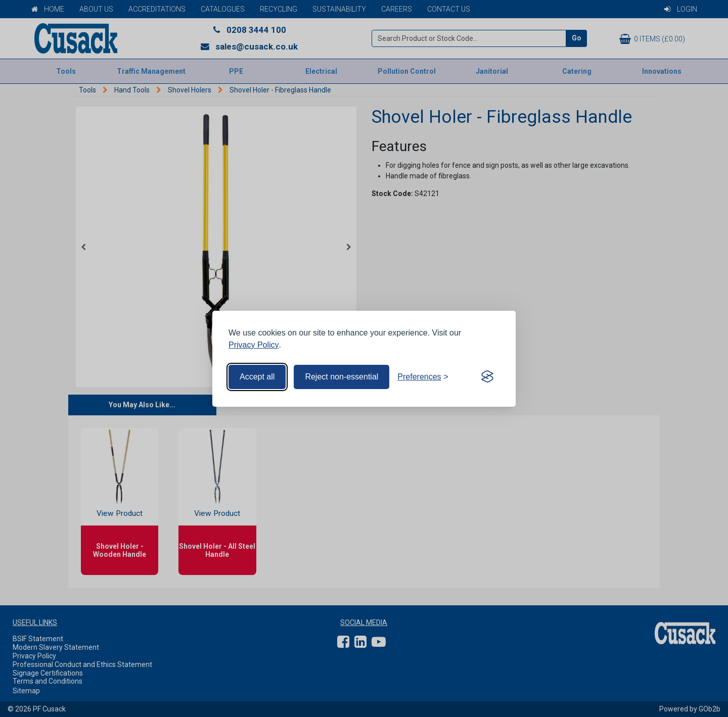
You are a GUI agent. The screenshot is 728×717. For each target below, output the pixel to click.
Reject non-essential (342, 377)
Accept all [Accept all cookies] (257, 377)
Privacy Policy (254, 345)
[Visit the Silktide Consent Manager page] (487, 377)
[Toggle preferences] (423, 377)
